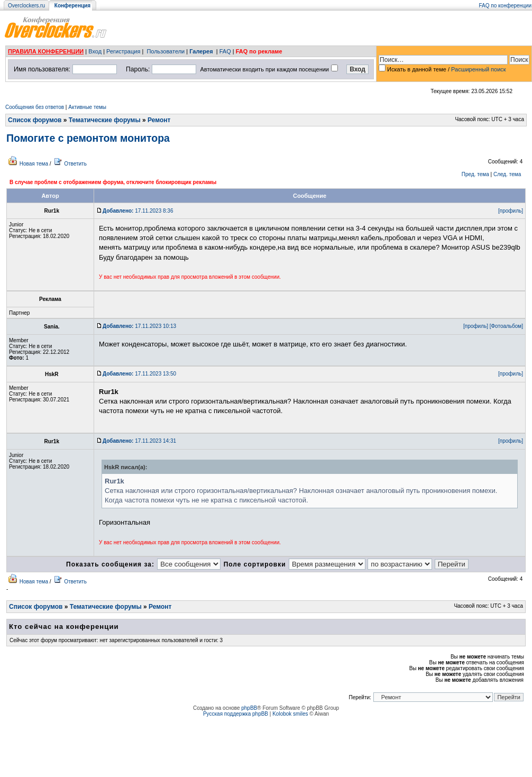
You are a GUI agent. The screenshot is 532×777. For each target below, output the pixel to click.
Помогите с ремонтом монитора (88, 138)
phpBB (249, 708)
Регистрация (123, 51)
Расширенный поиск (479, 69)
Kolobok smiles (290, 714)
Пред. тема (475, 174)
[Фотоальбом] (506, 326)
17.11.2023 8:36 (138, 211)
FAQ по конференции (505, 6)
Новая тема (34, 164)
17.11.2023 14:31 (139, 441)
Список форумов (35, 120)
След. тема (507, 174)
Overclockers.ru (26, 6)
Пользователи (166, 51)
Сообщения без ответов (35, 107)
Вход (95, 51)
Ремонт (159, 120)
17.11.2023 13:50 (139, 374)
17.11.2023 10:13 (139, 326)
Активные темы (87, 107)
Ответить (75, 164)
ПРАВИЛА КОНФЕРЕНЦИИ (46, 51)
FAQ (225, 51)
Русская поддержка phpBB (236, 714)
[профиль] (511, 211)
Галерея (201, 51)
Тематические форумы (105, 120)
